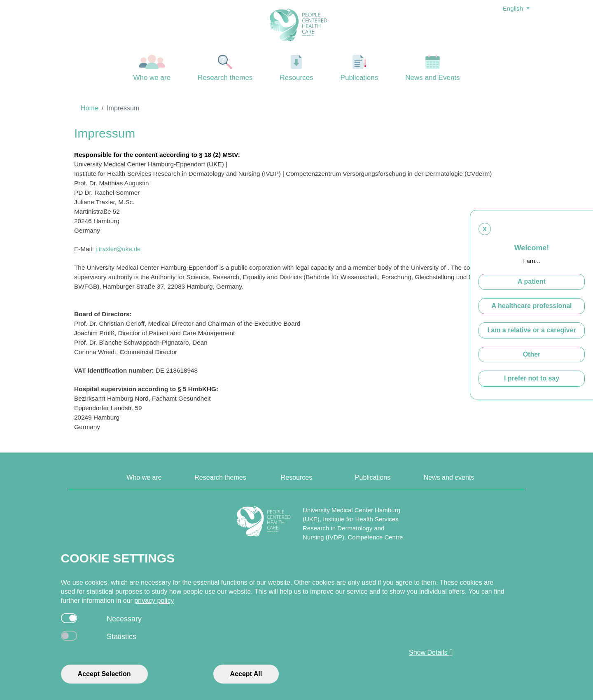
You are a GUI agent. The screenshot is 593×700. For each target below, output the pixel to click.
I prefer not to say (532, 378)
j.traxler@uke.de (118, 249)
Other (532, 354)
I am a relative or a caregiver (531, 330)
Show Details (431, 653)
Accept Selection (104, 674)
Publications (360, 68)
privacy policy (154, 601)
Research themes (225, 68)
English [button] (514, 8)
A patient (532, 281)
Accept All (246, 674)
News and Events (433, 68)
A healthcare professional (531, 306)
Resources (296, 68)
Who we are (152, 68)
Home (90, 108)
